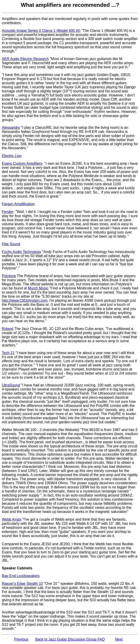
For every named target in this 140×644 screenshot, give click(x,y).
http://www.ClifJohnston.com (25, 300)
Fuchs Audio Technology (21, 252)
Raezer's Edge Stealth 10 (22, 584)
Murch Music (38, 288)
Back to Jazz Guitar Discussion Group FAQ (70, 639)
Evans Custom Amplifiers (22, 164)
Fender (8, 212)
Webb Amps (12, 519)
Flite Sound (11, 244)
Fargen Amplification (18, 204)
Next (119, 639)
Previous (21, 639)
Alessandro (11, 128)
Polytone (9, 276)
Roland (8, 329)
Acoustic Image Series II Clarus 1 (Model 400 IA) (41, 31)
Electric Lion (12, 156)
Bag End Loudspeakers (21, 576)
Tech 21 (8, 353)
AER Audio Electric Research (25, 59)
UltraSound (11, 385)
